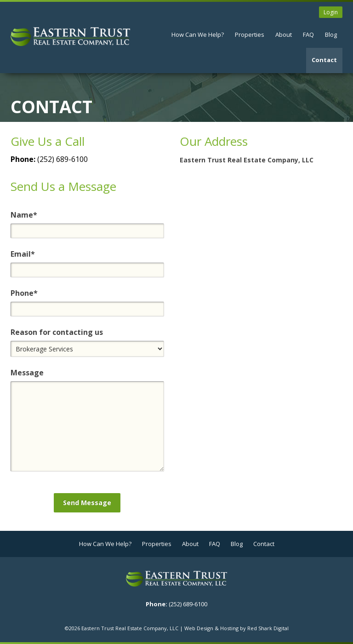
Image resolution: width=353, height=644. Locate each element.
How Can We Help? (198, 34)
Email (23, 254)
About (284, 34)
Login (331, 12)
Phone (24, 293)
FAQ (308, 34)
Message (27, 373)
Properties (250, 34)
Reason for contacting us (57, 332)
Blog (331, 34)
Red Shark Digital (268, 628)
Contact (324, 60)
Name (24, 215)
